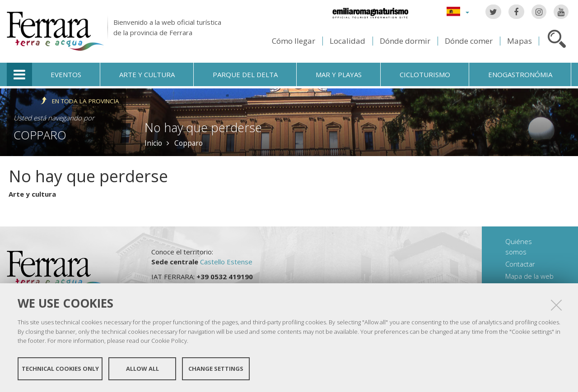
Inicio (153, 143)
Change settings (216, 369)
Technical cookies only (60, 369)
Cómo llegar (294, 41)
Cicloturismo (425, 74)
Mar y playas (339, 74)
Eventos (66, 74)
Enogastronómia (520, 74)
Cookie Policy (169, 341)
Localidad (347, 41)
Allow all (142, 369)
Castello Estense (226, 262)
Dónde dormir (405, 41)
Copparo (40, 135)
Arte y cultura (147, 74)
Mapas (520, 41)
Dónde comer (469, 41)
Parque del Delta (245, 74)
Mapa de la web (529, 276)
